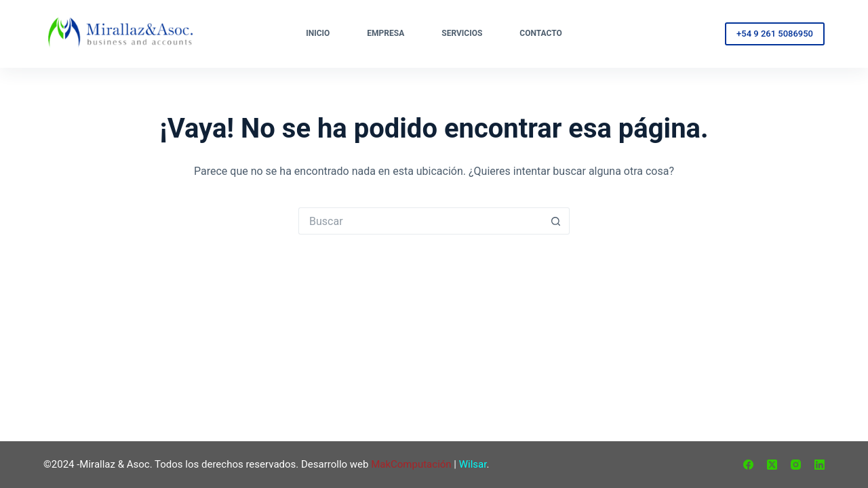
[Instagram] (796, 465)
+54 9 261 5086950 (775, 34)
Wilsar (473, 464)
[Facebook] (748, 465)
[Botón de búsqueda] (556, 221)
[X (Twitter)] (772, 465)
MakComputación (411, 464)
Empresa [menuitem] (386, 33)
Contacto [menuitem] (540, 33)
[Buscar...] (420, 221)
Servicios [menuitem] (462, 33)
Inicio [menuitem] (318, 33)
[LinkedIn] (820, 465)
